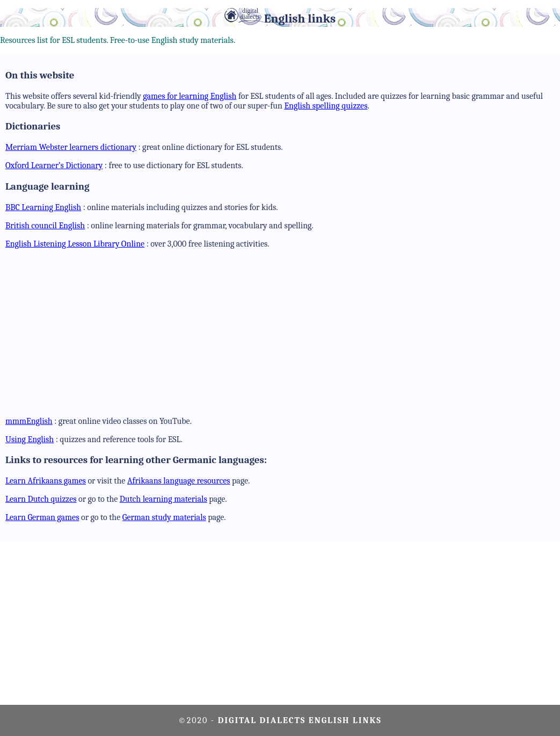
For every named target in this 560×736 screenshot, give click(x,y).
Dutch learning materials (163, 499)
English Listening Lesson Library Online (75, 244)
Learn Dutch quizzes (41, 499)
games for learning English (190, 96)
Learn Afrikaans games (46, 481)
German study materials (164, 517)
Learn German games (42, 517)
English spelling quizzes (326, 106)
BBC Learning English (43, 207)
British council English (45, 226)
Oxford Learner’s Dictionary (54, 165)
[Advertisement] (283, 333)
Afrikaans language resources (179, 481)
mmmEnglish (29, 421)
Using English (30, 439)
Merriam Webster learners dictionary (71, 147)
